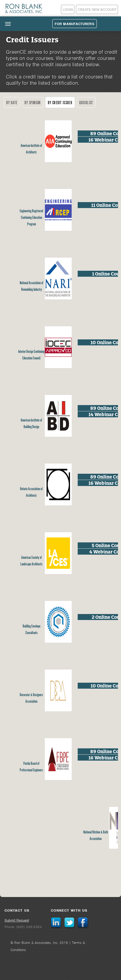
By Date (12, 103)
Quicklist (86, 103)
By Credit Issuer (60, 103)
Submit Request (17, 920)
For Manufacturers (75, 24)
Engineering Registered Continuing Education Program (31, 218)
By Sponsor (33, 103)
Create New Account (97, 10)
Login (68, 10)
